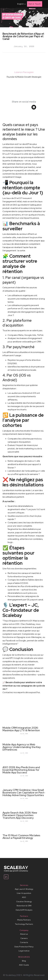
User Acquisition (24, 893)
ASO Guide (24, 965)
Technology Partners (24, 924)
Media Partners (24, 920)
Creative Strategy (24, 902)
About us (24, 934)
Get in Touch (35, 4)
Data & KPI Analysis (24, 910)
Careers (24, 938)
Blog (24, 961)
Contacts (24, 942)
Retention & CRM (24, 906)
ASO (24, 897)
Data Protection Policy (24, 947)
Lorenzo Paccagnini (24, 72)
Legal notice (24, 951)
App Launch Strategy (24, 889)
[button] (21, 4)
